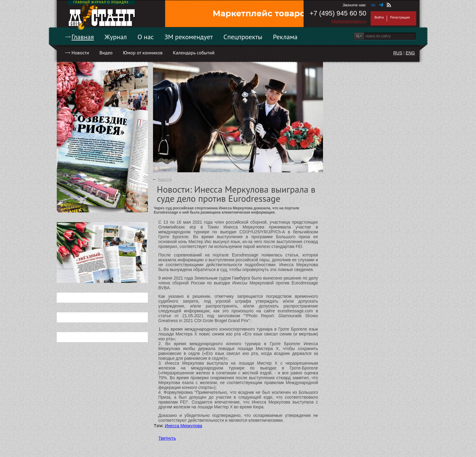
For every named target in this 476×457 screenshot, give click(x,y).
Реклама (285, 37)
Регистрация (400, 17)
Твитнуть (167, 438)
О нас (146, 37)
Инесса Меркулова (184, 426)
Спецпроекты (243, 37)
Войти (379, 17)
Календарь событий (194, 53)
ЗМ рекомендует (189, 37)
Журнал (116, 37)
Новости (80, 53)
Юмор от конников (143, 53)
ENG (410, 53)
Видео (106, 53)
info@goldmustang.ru (349, 21)
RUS (398, 53)
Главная (83, 37)
